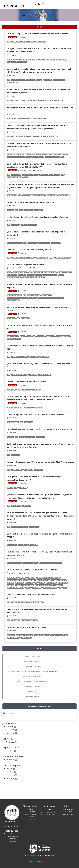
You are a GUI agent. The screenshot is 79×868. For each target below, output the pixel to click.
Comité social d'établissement (50, 175)
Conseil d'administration (20, 527)
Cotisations (29, 583)
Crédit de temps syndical (32, 100)
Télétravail (41, 336)
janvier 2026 (12, 733)
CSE (63, 175)
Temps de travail (13, 407)
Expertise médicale (14, 563)
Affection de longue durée (29, 59)
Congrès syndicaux (34, 295)
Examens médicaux (51, 136)
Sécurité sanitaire (32, 697)
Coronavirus (25, 318)
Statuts (60, 100)
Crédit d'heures (17, 100)
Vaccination (11, 318)
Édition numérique (31, 814)
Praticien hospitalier (14, 243)
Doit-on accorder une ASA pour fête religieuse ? (29, 250)
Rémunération (12, 545)
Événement (31, 819)
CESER (36, 545)
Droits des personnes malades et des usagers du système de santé (32, 672)
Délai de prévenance (37, 602)
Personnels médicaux (20, 272)
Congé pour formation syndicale (34, 277)
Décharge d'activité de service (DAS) (37, 154)
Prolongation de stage (27, 437)
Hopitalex (13, 841)
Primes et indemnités (15, 580)
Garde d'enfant (64, 195)
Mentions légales (68, 809)
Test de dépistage (45, 375)
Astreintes (11, 635)
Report (30, 470)
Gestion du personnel (63, 336)
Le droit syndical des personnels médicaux (26, 265)
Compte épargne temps (42, 635)
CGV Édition (68, 812)
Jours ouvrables (13, 82)
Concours (10, 210)
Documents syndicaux (59, 580)
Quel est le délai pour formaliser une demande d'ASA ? (32, 595)
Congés (23, 336)
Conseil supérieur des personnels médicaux (42, 275)
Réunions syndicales (49, 100)
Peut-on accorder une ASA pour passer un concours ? (31, 202)
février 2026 (12, 730)
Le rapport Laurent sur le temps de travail (26, 627)
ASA (9, 42)
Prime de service (13, 336)
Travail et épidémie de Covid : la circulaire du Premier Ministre (35, 414)
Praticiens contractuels (29, 620)
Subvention (22, 275)
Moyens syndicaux (13, 300)
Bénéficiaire (45, 357)
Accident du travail (52, 157)
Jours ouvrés (48, 80)
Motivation (22, 578)
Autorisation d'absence (30, 175)
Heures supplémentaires (24, 635)
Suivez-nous (50, 815)
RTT (9, 470)
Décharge (11, 585)
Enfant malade (41, 42)
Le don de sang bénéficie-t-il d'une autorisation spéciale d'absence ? (38, 217)
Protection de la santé (32, 667)
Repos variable (52, 195)
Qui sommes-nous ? (50, 812)
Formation (31, 578)
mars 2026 (11, 727)
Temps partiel (12, 118)
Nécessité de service (65, 272)
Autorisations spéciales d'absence (23, 42)
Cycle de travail (26, 638)
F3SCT (26, 177)
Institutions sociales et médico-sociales (32, 682)
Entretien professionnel (43, 585)
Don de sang (16, 225)
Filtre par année (8, 713)
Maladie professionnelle (15, 154)
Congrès (42, 583)
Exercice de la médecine (32, 687)
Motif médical (16, 506)
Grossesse (40, 136)
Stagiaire (10, 437)
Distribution (19, 583)
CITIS (62, 157)
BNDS (13, 834)
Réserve (10, 488)
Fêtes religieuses (42, 258)
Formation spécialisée (15, 177)
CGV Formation (68, 814)
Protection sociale (57, 154)
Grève (29, 336)
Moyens (61, 275)
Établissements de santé (32, 677)
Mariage (39, 80)
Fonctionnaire (58, 585)
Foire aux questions (14, 339)
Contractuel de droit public (25, 585)
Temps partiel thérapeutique (17, 62)
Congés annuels (17, 470)
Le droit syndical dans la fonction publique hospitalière (32, 570)
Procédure (32, 692)
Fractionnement (59, 80)
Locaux (40, 580)
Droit (51, 258)
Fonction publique (13, 638)
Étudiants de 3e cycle (14, 277)
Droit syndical (16, 175)
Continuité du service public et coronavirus (26, 382)
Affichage (10, 583)
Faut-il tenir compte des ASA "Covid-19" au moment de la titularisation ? (40, 429)
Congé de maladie (13, 59)
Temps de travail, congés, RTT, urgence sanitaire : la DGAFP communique (40, 462)
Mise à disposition (29, 580)
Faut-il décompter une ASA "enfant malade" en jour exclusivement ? (38, 34)
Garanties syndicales (50, 588)
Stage (9, 272)
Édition (31, 809)
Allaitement (16, 620)
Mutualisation (63, 583)
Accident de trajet (38, 157)
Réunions (47, 580)
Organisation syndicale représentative (51, 298)
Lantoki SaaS (46, 861)
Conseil (31, 817)
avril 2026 (11, 769)
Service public (12, 390)
